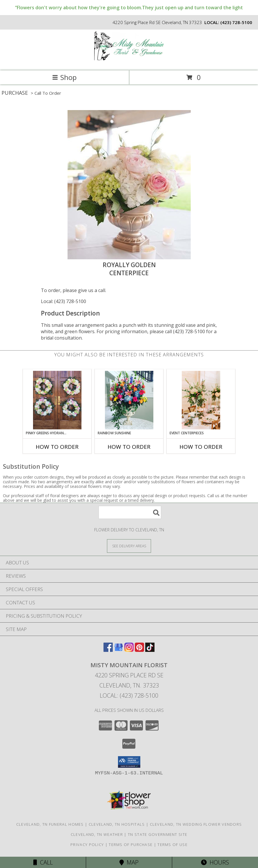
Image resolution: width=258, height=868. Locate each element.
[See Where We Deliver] (129, 546)
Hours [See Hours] (215, 862)
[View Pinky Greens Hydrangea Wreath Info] (57, 400)
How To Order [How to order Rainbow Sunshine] (129, 447)
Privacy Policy (87, 845)
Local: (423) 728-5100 (63, 301)
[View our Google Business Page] (119, 650)
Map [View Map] (129, 862)
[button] (129, 762)
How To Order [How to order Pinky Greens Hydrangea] (57, 447)
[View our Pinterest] (139, 650)
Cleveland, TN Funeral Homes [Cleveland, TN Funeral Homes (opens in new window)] (50, 824)
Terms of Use (172, 845)
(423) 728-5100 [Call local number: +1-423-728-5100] (236, 22)
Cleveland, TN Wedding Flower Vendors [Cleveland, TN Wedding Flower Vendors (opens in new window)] (196, 824)
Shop (64, 77)
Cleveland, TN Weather (97, 834)
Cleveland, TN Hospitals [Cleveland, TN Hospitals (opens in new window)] (117, 824)
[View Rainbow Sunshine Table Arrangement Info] (129, 400)
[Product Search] (130, 512)
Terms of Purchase (131, 845)
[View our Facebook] (108, 650)
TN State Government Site (158, 834)
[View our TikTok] (150, 650)
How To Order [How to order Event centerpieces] (201, 447)
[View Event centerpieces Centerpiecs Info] (201, 400)
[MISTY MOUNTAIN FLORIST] (129, 62)
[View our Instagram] (129, 650)
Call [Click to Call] (43, 862)
